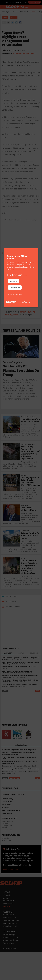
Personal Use (15, 288)
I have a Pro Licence (16, 294)
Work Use (14, 281)
